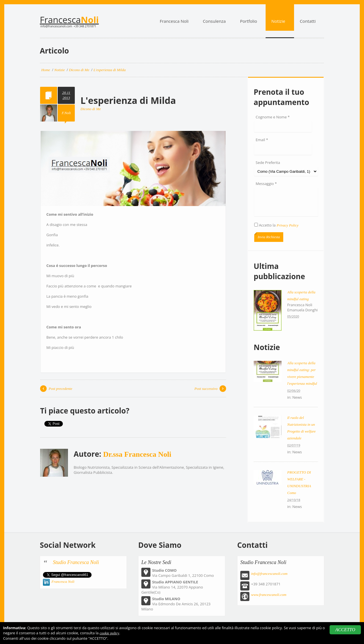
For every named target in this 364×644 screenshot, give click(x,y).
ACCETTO (345, 630)
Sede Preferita (268, 162)
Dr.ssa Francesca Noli (137, 454)
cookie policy (109, 633)
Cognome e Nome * (273, 117)
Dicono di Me (91, 109)
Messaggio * (266, 184)
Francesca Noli (63, 582)
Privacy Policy (288, 225)
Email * (262, 140)
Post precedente (60, 389)
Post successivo (206, 389)
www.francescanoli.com (269, 595)
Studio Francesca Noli (76, 562)
